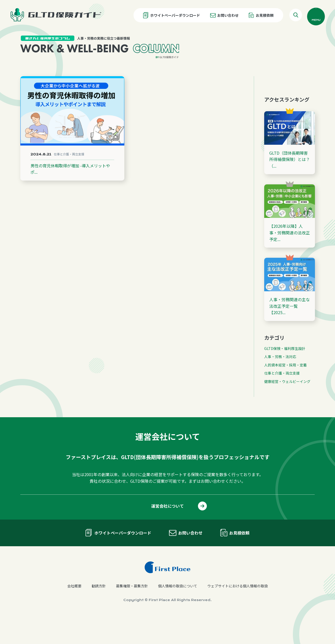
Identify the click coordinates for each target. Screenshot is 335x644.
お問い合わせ (228, 15)
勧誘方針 (99, 613)
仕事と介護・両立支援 (282, 400)
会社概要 (74, 613)
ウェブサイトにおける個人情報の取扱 (238, 613)
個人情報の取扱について (178, 613)
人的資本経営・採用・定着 (286, 392)
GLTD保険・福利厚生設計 (285, 376)
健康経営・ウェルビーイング (287, 408)
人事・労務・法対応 (280, 384)
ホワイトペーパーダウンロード (175, 15)
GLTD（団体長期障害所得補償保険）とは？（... (290, 186)
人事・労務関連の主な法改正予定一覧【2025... (290, 333)
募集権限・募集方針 (132, 613)
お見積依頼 (265, 15)
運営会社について (167, 533)
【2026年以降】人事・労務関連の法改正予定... (290, 260)
